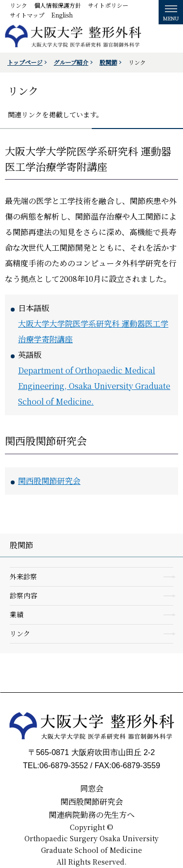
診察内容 (23, 595)
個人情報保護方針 (58, 5)
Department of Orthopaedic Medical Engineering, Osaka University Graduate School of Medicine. (94, 386)
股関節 (108, 62)
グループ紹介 (71, 62)
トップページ (25, 62)
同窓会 (92, 788)
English (62, 15)
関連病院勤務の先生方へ (92, 815)
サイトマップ (27, 15)
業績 (17, 614)
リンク (19, 5)
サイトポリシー (108, 5)
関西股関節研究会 (49, 481)
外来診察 (23, 576)
